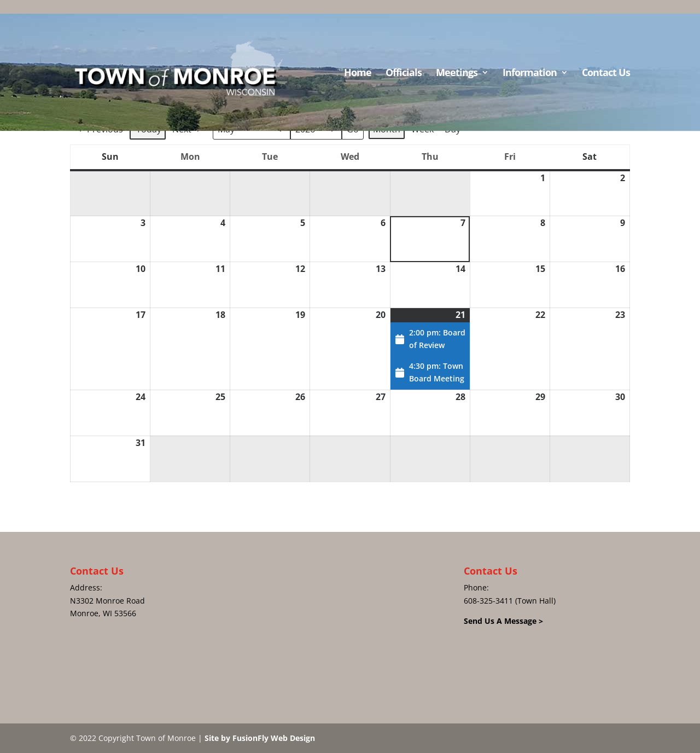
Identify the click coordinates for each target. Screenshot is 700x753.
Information (530, 74)
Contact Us (606, 74)
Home (358, 74)
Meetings (457, 74)
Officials (404, 74)
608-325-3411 (488, 601)
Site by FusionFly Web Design (260, 738)
